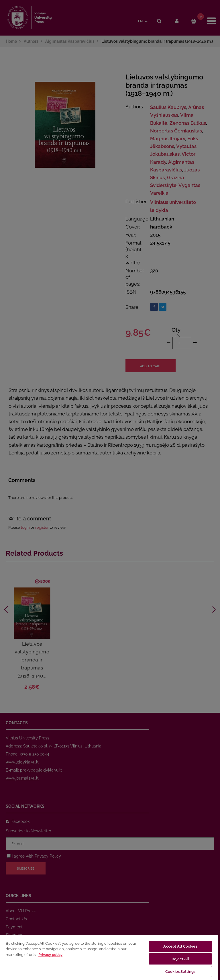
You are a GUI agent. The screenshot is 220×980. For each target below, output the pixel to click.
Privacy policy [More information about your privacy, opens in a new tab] (50, 955)
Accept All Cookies (180, 946)
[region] (109, 957)
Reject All (180, 959)
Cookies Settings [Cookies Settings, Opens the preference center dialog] (180, 972)
